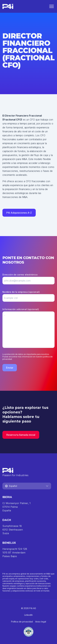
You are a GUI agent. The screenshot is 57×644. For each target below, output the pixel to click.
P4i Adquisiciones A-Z (19, 213)
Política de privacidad (22, 622)
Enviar (10, 368)
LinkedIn (28, 615)
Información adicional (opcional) (21, 309)
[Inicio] (8, 6)
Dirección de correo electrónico (20, 275)
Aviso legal (41, 622)
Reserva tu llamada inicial (21, 435)
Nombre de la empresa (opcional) (21, 292)
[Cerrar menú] (52, 6)
